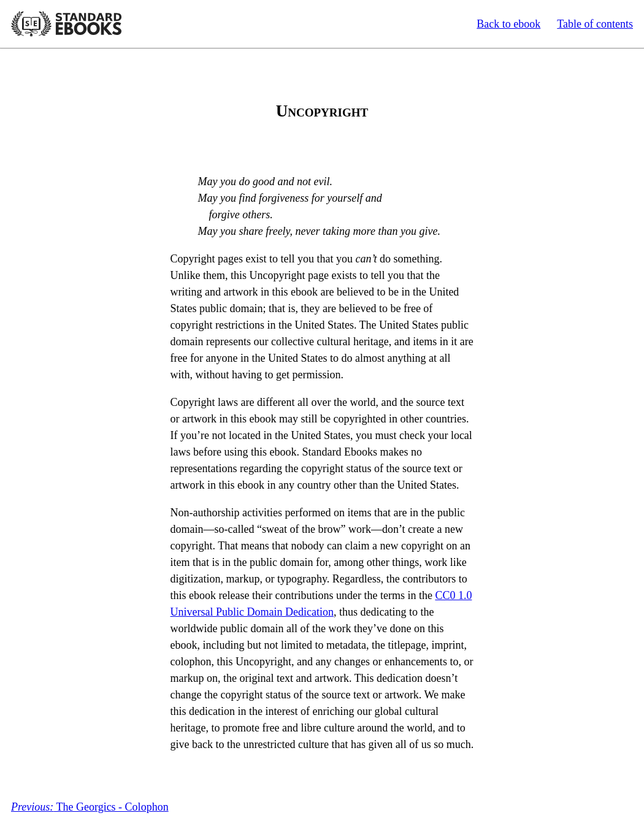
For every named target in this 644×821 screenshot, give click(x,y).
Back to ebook (508, 24)
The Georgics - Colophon (90, 807)
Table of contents (595, 24)
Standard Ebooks (66, 24)
